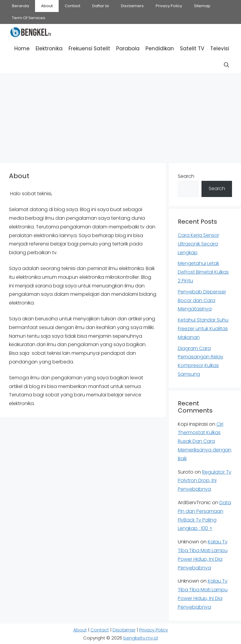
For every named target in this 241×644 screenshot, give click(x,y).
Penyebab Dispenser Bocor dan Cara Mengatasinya (202, 300)
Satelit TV (192, 49)
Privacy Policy (169, 6)
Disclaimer (124, 630)
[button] (226, 65)
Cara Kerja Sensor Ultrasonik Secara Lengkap (198, 244)
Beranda (21, 6)
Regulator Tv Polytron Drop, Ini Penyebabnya (205, 481)
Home (22, 49)
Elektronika (49, 49)
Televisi (220, 49)
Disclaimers (132, 6)
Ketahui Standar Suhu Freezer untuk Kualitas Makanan (203, 329)
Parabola (128, 49)
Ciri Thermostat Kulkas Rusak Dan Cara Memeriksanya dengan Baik (205, 441)
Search (186, 176)
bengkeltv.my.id (141, 638)
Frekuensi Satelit (89, 49)
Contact (72, 6)
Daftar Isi (101, 6)
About (47, 6)
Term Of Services (29, 18)
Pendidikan (160, 49)
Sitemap (202, 6)
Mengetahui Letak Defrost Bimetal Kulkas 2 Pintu (203, 272)
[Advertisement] (120, 117)
